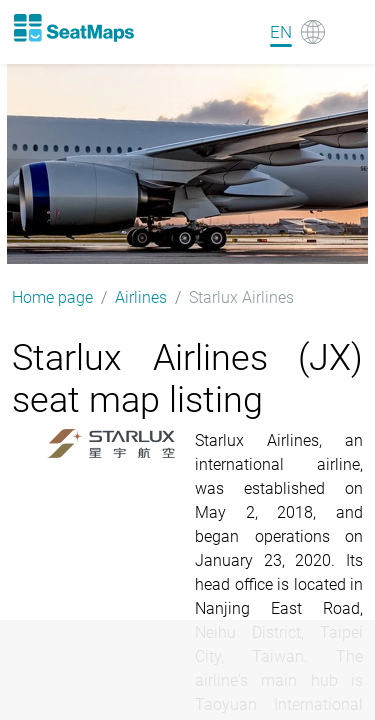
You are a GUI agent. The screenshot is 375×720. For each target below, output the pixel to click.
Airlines (141, 297)
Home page (52, 297)
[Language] (297, 32)
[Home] (73, 28)
